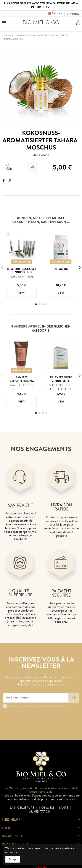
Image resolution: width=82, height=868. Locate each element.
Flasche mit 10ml (22, 277)
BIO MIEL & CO (41, 22)
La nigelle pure (22, 808)
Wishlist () (73, 14)
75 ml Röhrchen (22, 385)
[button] (36, 304)
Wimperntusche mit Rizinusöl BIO (22, 271)
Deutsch (55, 13)
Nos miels (47, 808)
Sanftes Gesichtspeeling (22, 379)
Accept (13, 859)
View (22, 293)
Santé (64, 808)
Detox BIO (61, 269)
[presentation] (36, 718)
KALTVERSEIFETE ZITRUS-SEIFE (61, 379)
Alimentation (40, 812)
